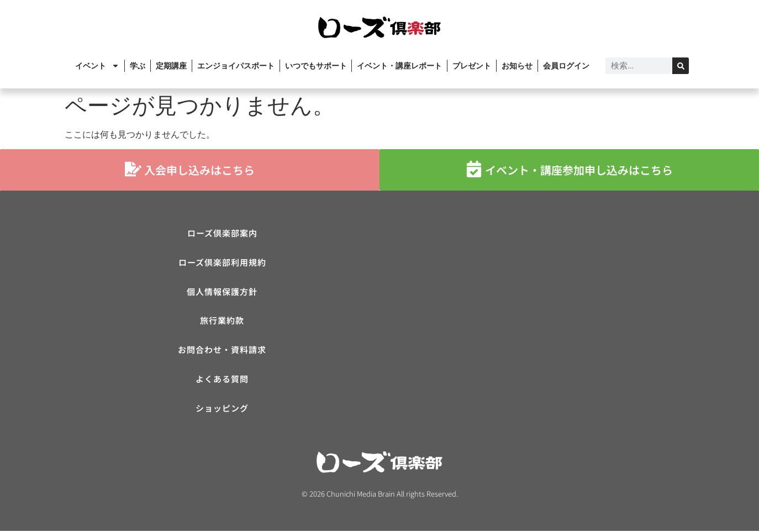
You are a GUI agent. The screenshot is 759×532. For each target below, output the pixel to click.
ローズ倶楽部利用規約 (222, 263)
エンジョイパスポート (236, 66)
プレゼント (472, 66)
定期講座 (171, 66)
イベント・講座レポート (399, 66)
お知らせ (517, 66)
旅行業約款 (222, 321)
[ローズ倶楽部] (537, 307)
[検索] (681, 66)
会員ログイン (566, 66)
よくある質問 (222, 380)
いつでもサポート (316, 66)
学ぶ (138, 66)
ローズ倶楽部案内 (222, 233)
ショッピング (222, 409)
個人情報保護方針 (222, 292)
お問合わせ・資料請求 (222, 351)
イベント (97, 66)
